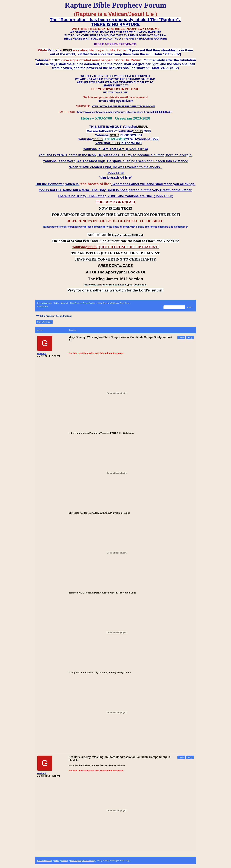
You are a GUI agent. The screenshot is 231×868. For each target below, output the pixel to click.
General (64, 303)
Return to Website (45, 303)
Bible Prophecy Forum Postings (83, 303)
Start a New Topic (44, 322)
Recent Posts (43, 306)
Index (56, 303)
